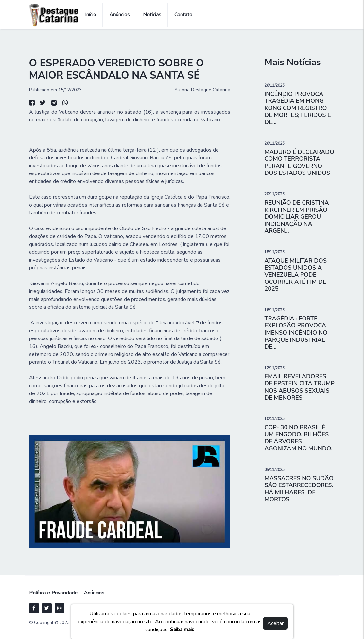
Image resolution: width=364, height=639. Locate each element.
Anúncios (120, 15)
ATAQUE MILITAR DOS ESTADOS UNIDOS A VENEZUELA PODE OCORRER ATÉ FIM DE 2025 (295, 275)
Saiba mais (182, 630)
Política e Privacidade (53, 593)
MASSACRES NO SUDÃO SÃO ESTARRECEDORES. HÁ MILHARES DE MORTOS (299, 489)
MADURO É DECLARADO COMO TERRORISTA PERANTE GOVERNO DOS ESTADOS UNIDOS (299, 163)
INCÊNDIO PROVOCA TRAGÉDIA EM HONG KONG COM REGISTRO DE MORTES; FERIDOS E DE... (297, 108)
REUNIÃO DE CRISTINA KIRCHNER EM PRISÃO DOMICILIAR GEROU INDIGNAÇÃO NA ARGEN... (296, 217)
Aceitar (275, 623)
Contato (183, 15)
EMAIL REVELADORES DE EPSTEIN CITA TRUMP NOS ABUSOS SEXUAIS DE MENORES (299, 387)
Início (91, 15)
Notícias (152, 15)
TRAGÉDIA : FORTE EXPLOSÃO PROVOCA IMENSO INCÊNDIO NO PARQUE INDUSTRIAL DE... (296, 333)
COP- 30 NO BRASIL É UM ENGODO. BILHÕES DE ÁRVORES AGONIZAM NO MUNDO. (298, 438)
